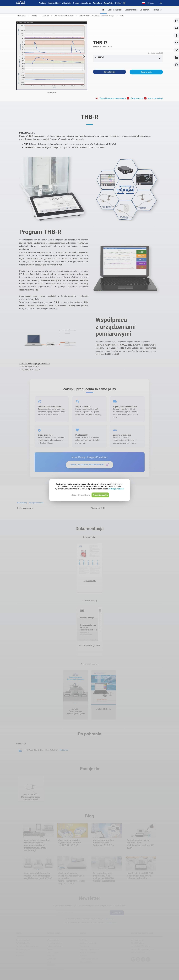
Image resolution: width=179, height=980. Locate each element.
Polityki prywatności (116, 489)
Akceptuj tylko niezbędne (81, 495)
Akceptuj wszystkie (100, 495)
